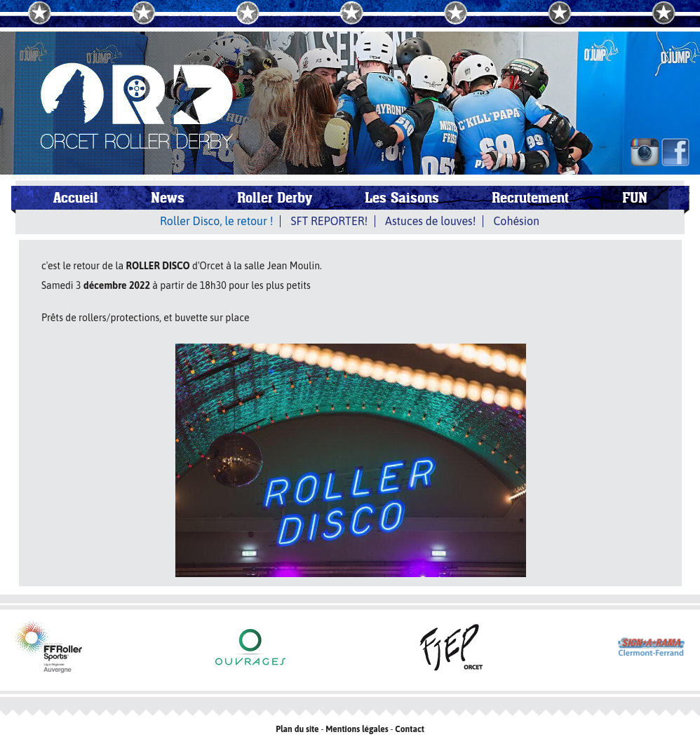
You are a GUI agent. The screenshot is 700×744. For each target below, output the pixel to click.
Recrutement (530, 198)
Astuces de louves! (430, 221)
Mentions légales (357, 729)
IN (645, 152)
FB (675, 152)
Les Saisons (402, 198)
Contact (410, 729)
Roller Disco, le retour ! (216, 221)
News (168, 198)
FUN (635, 198)
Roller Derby (275, 198)
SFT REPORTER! (329, 221)
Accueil (76, 198)
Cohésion (516, 221)
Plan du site (297, 729)
